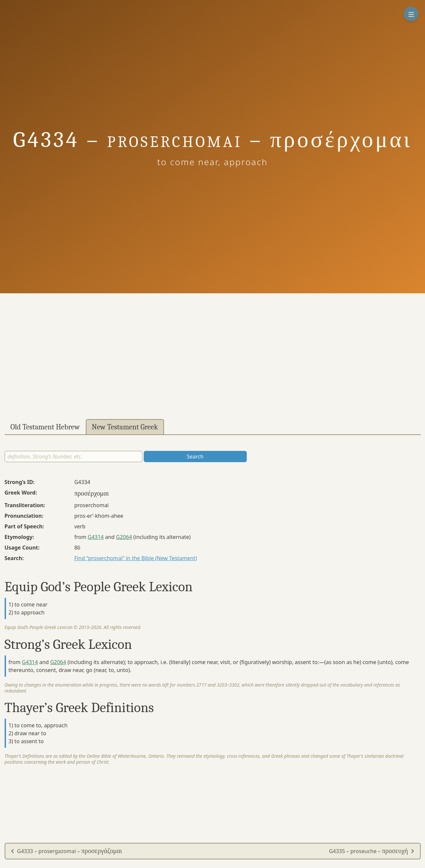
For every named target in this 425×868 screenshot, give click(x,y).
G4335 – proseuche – (372, 851)
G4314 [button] (96, 537)
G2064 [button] (124, 537)
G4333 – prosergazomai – (66, 851)
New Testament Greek (125, 427)
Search (195, 457)
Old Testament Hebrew (45, 427)
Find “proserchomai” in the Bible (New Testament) (135, 558)
